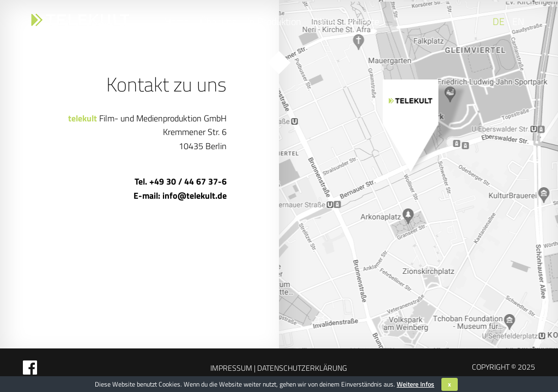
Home (177, 22)
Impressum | (233, 368)
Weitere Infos (416, 384)
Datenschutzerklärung (301, 368)
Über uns (218, 22)
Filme (323, 22)
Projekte (362, 22)
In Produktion (274, 22)
